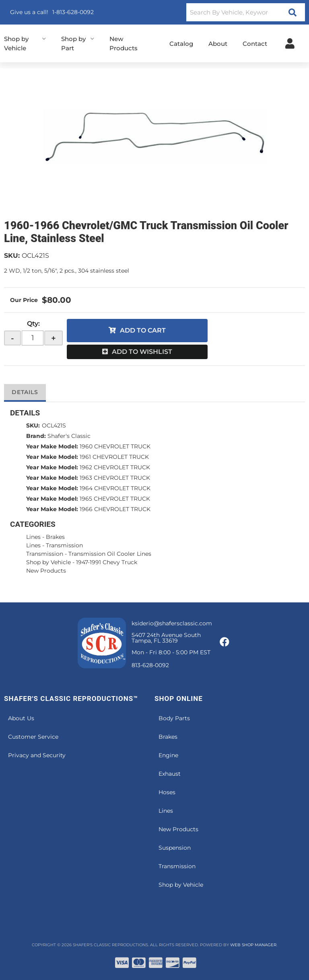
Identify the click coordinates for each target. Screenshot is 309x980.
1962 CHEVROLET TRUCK (115, 467)
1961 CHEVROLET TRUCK (114, 457)
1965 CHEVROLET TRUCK (115, 499)
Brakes (55, 537)
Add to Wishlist (142, 352)
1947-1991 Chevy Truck (107, 562)
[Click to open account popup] (290, 43)
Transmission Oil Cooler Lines (110, 554)
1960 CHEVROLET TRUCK (115, 446)
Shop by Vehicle (48, 562)
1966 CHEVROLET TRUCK (115, 509)
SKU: (12, 256)
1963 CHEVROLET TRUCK (115, 478)
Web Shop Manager (253, 945)
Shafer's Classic (69, 436)
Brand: (36, 436)
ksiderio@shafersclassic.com (172, 623)
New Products (46, 571)
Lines (33, 537)
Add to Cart (143, 330)
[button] (246, 12)
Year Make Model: (52, 446)
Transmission (64, 545)
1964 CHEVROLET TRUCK (115, 488)
